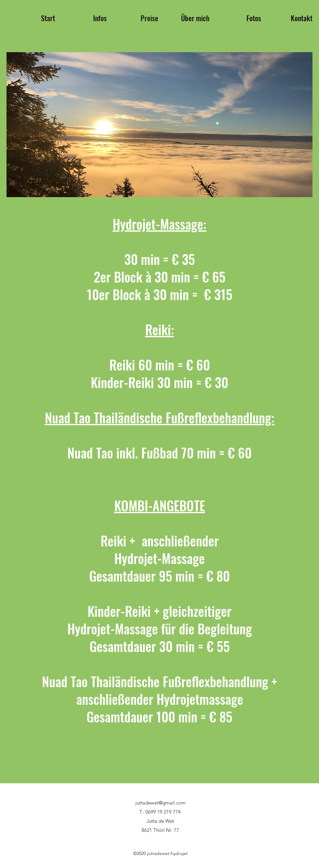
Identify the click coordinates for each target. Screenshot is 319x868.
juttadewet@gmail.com (160, 803)
